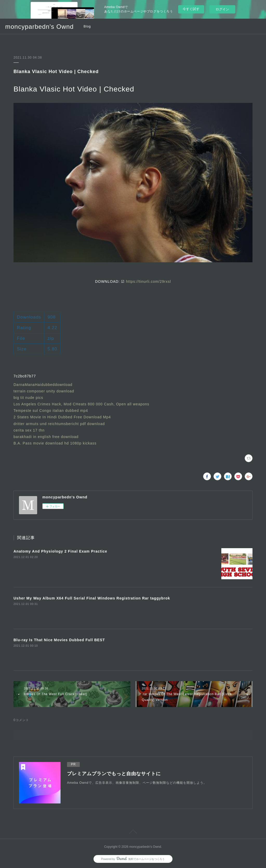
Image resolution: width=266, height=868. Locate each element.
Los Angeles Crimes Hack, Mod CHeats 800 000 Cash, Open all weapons (82, 404)
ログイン (222, 9)
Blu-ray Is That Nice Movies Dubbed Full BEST (59, 640)
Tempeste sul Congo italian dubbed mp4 (51, 411)
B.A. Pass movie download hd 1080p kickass (55, 443)
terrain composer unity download (44, 391)
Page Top (133, 832)
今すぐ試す (191, 9)
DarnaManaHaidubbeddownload (43, 385)
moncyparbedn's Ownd (39, 27)
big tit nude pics (28, 398)
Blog (87, 26)
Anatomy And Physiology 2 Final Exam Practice (60, 551)
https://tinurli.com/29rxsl (148, 281)
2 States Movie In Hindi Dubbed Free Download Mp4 (62, 417)
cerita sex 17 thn (29, 430)
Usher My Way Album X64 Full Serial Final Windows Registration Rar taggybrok (92, 598)
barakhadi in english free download (46, 437)
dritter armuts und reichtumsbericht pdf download (59, 424)
